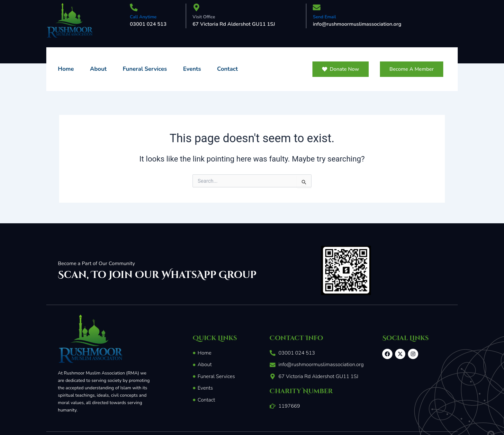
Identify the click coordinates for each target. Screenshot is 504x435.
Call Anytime (143, 17)
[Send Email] (317, 8)
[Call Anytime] (134, 8)
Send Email (324, 17)
